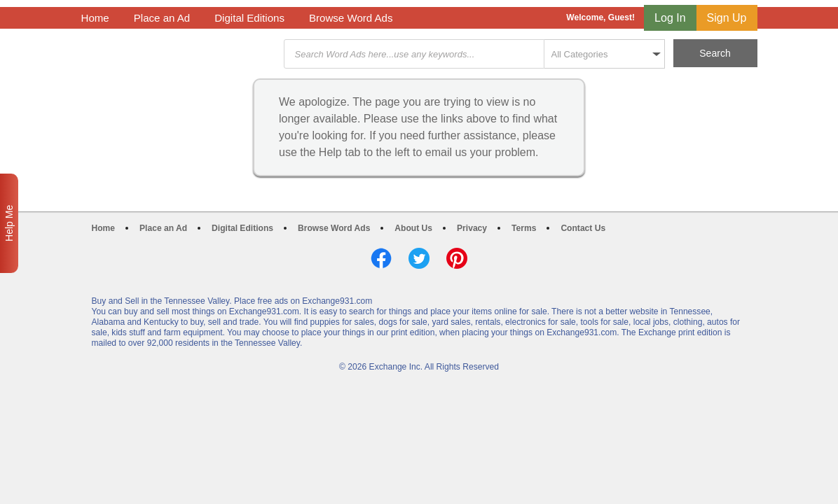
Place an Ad (162, 18)
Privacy (472, 228)
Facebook (381, 258)
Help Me (9, 223)
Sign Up (727, 18)
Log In (670, 18)
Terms (524, 228)
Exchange (181, 54)
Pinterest (457, 258)
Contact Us (583, 228)
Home (95, 18)
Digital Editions (249, 18)
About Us (413, 228)
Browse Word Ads (351, 18)
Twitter (419, 258)
